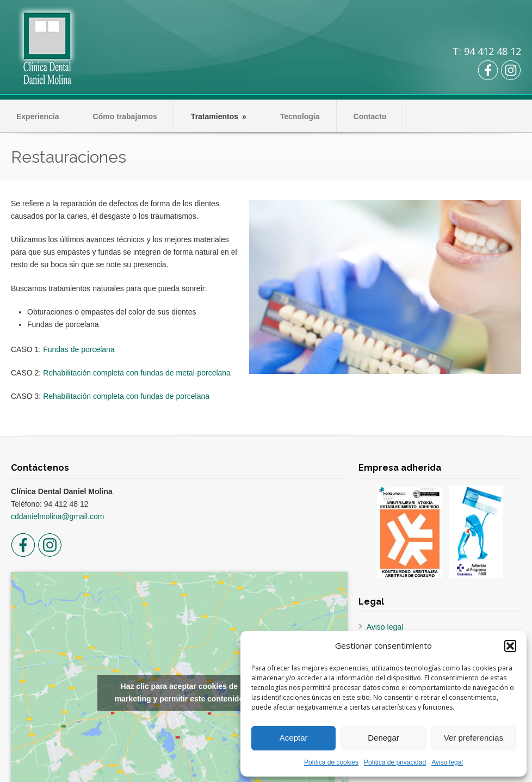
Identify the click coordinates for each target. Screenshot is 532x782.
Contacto (370, 116)
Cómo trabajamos (125, 116)
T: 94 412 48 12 (487, 51)
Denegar (383, 738)
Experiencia (38, 116)
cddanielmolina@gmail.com (57, 516)
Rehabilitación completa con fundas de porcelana (126, 396)
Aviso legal (447, 762)
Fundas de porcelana (79, 349)
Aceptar (294, 738)
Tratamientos (219, 116)
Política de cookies (331, 762)
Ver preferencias (474, 738)
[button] (510, 646)
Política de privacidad (395, 762)
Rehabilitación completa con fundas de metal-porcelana (137, 373)
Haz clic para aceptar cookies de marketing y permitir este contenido (179, 692)
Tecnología (300, 116)
